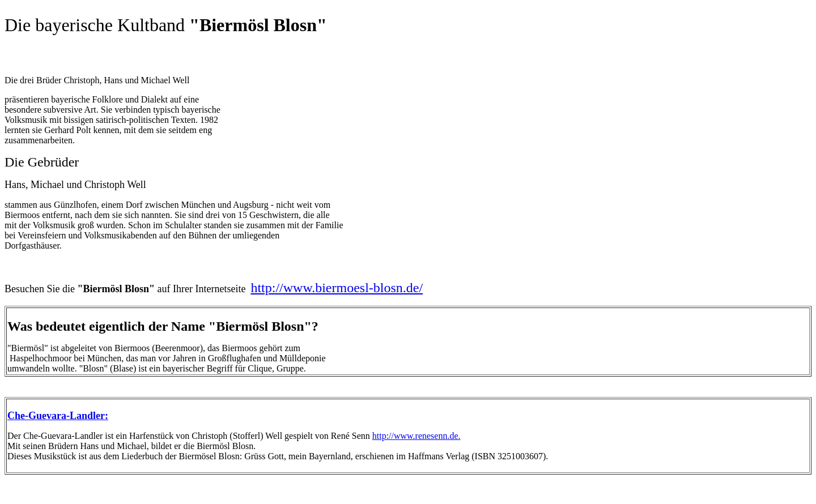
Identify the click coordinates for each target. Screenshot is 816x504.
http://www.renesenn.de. (416, 436)
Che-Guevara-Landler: (58, 416)
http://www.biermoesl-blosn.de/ (337, 288)
